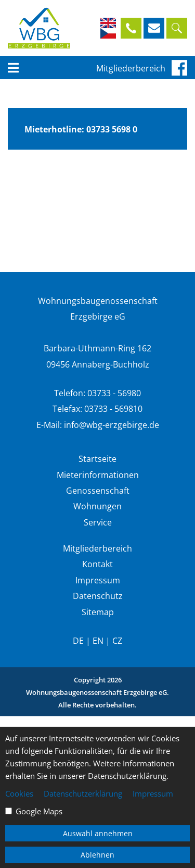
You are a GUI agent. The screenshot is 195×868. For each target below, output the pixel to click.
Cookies (19, 793)
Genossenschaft (98, 491)
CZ (117, 641)
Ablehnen (97, 855)
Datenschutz (98, 596)
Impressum (98, 580)
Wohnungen (97, 506)
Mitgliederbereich (131, 68)
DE (78, 641)
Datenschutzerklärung (83, 793)
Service (98, 522)
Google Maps (39, 811)
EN (98, 641)
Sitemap (98, 612)
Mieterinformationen (98, 475)
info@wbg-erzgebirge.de (112, 425)
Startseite (97, 459)
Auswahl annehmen (98, 833)
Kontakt (97, 564)
